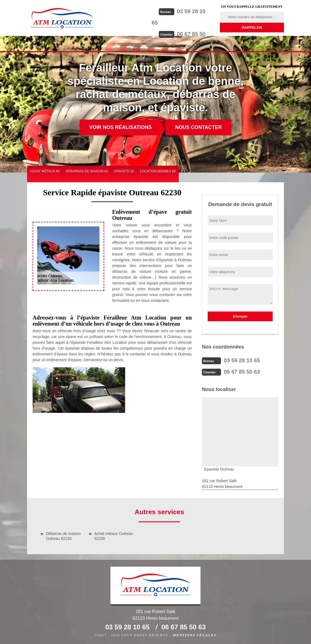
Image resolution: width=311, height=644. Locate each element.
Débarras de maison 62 (87, 171)
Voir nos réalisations (120, 127)
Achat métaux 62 (45, 171)
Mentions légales (195, 635)
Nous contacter (198, 127)
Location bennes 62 (158, 171)
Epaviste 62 (124, 171)
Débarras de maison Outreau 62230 (63, 535)
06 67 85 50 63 (186, 22)
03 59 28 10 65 (186, 11)
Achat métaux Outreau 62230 (114, 535)
